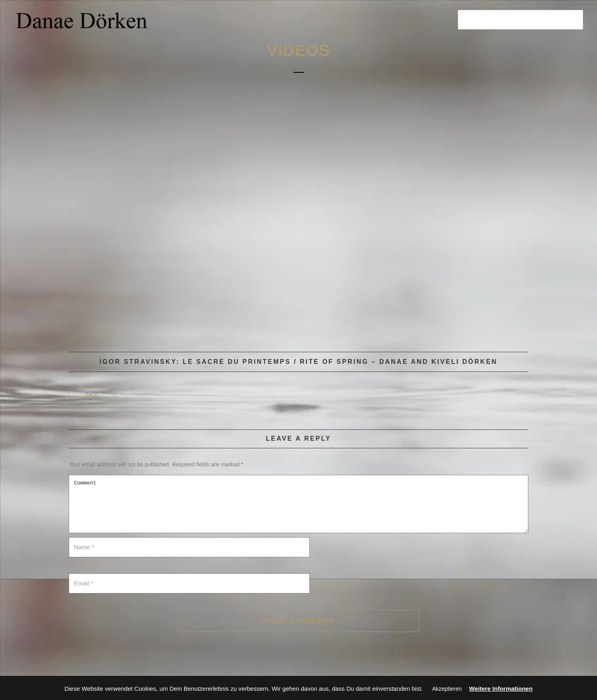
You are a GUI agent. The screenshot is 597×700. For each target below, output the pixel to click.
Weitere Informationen (501, 689)
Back (91, 394)
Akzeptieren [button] (447, 689)
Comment (298, 504)
